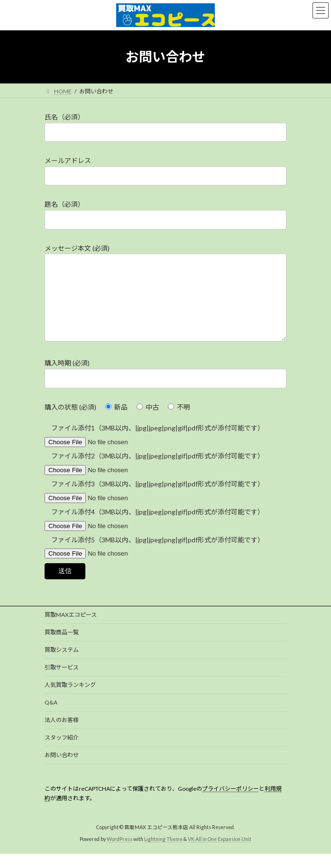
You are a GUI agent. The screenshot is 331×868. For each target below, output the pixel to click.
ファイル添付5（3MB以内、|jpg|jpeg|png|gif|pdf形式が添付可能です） (154, 570)
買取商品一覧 (62, 646)
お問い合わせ (62, 769)
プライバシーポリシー (230, 803)
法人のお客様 (62, 734)
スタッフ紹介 (62, 752)
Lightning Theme (163, 853)
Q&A (51, 717)
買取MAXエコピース (71, 629)
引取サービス (62, 681)
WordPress (120, 853)
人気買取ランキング (70, 699)
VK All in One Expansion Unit (220, 853)
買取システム (62, 664)
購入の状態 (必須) (70, 421)
